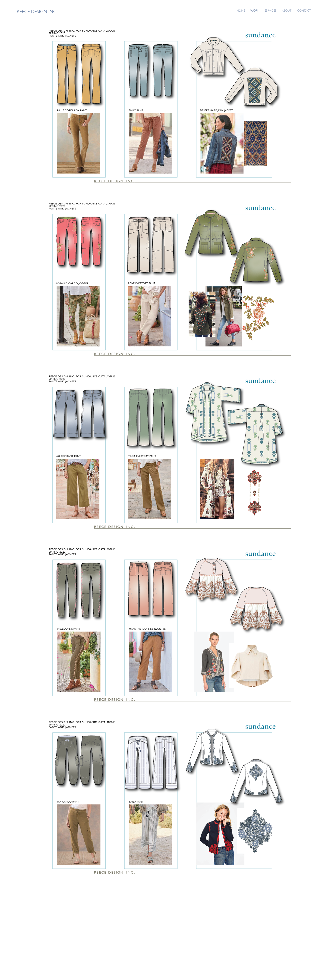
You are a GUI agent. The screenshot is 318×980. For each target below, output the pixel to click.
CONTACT (304, 11)
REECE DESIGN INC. (37, 11)
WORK (255, 11)
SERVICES (270, 11)
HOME (241, 11)
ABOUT (287, 11)
